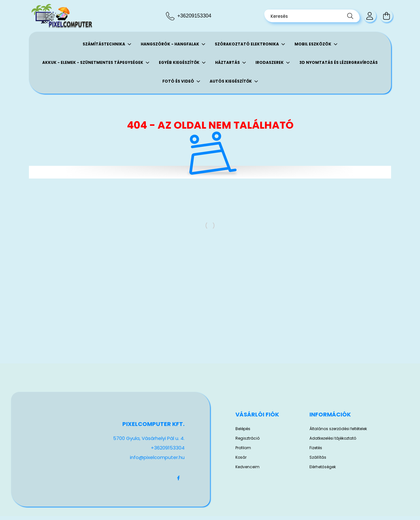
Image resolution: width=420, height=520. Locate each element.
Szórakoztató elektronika (247, 44)
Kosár (241, 457)
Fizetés (316, 448)
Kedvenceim (247, 467)
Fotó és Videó (179, 81)
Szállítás (318, 457)
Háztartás (228, 62)
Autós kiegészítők (231, 81)
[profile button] (370, 16)
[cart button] (386, 16)
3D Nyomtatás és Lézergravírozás (339, 62)
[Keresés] (312, 16)
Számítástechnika (104, 44)
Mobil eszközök (313, 44)
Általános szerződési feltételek (338, 429)
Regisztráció (247, 438)
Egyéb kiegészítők (180, 62)
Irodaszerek (270, 62)
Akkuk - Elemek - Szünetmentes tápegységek (93, 62)
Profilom (243, 448)
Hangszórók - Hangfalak (170, 44)
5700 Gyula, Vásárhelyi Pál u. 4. (149, 438)
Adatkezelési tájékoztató (333, 438)
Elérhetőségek (323, 467)
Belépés (243, 429)
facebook (178, 478)
